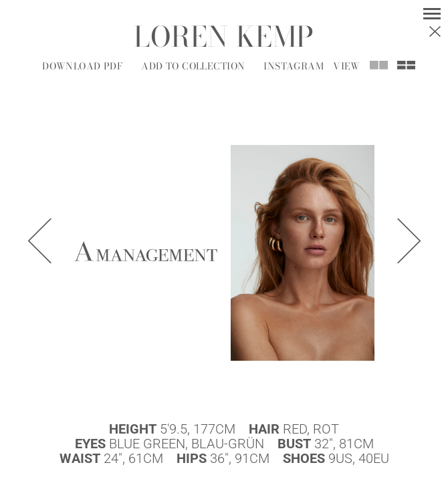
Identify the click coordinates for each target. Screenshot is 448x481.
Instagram (294, 66)
